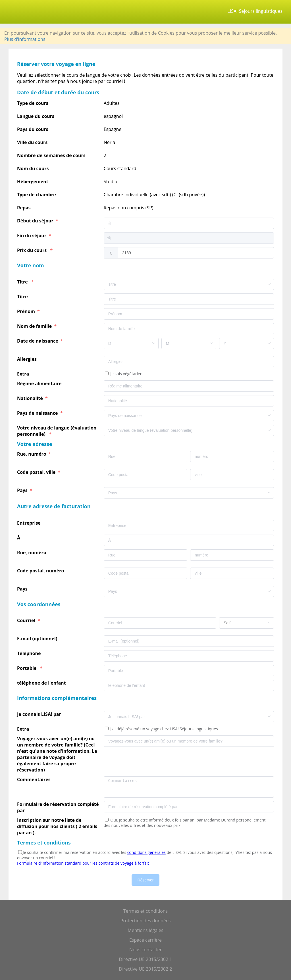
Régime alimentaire (40, 383)
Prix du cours (33, 250)
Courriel (27, 620)
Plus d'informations (25, 39)
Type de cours (33, 103)
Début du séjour (36, 221)
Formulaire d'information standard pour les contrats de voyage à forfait (83, 863)
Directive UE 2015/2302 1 (146, 959)
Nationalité (31, 398)
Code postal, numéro (41, 571)
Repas (24, 208)
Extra (24, 374)
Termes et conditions (146, 911)
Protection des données (146, 921)
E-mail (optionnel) (38, 639)
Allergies (28, 359)
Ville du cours (32, 142)
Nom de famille (35, 326)
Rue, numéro (32, 454)
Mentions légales (145, 930)
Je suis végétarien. (126, 374)
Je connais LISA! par (40, 714)
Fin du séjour (32, 235)
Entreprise (29, 523)
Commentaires (35, 779)
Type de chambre (37, 195)
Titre (24, 282)
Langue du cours (36, 116)
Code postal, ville (37, 472)
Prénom (27, 311)
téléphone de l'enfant (42, 683)
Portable (28, 668)
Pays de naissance (38, 413)
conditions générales (146, 852)
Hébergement (33, 182)
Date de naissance (38, 341)
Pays (23, 490)
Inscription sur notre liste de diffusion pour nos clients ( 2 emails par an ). (57, 826)
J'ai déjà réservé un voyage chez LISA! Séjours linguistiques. (164, 729)
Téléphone (30, 653)
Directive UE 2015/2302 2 (146, 969)
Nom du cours (33, 168)
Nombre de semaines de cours (51, 155)
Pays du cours (33, 129)
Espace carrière (145, 940)
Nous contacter (145, 950)
